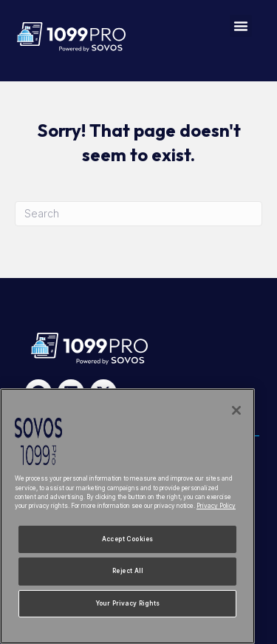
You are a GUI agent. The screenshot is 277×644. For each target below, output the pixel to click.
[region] (127, 516)
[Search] (138, 214)
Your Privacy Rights (128, 603)
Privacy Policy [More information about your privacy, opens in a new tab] (216, 506)
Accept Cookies (128, 539)
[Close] (236, 410)
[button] (241, 26)
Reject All (127, 571)
